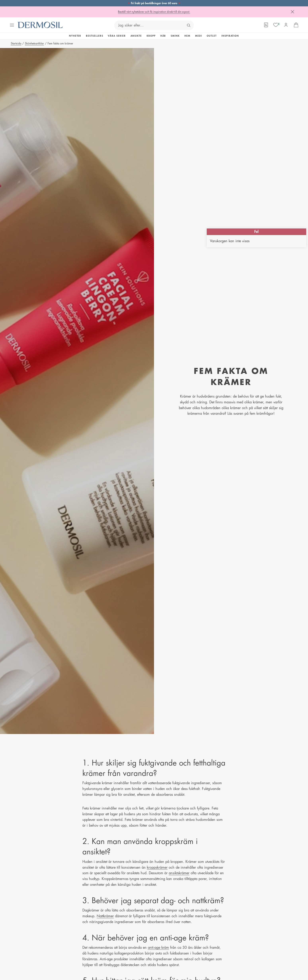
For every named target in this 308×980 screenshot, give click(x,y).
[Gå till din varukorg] (296, 25)
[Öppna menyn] (12, 25)
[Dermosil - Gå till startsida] (40, 25)
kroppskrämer (157, 867)
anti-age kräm (158, 948)
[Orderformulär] (266, 25)
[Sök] (189, 25)
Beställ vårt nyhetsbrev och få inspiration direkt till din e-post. (154, 12)
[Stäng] (292, 12)
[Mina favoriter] (276, 25)
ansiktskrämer (179, 873)
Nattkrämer (105, 916)
